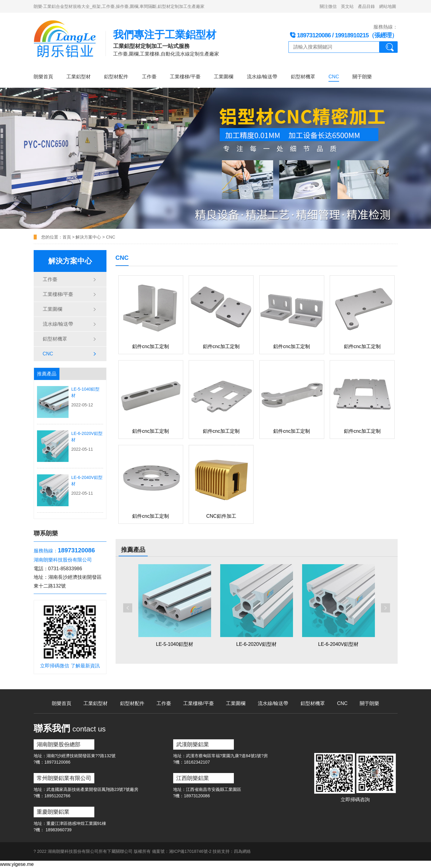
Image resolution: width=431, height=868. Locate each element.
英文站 (347, 6)
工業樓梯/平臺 (185, 77)
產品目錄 (366, 6)
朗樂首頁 (43, 77)
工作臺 (149, 77)
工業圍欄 (224, 77)
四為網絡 (242, 851)
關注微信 (328, 6)
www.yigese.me (17, 864)
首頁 (67, 237)
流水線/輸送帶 (262, 77)
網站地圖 (388, 6)
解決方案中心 (88, 237)
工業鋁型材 (79, 77)
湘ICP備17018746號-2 (190, 851)
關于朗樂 (362, 77)
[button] (128, 608)
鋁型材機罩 (303, 77)
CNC (334, 77)
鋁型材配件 (116, 77)
